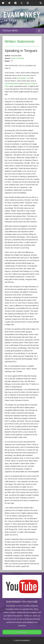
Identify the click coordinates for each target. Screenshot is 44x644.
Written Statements (20, 41)
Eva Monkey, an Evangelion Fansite (22, 17)
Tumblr (22, 3)
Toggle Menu (10, 31)
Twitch (28, 3)
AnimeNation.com (23, 78)
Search (41, 3)
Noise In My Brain (18, 58)
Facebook (16, 3)
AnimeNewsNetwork (12, 84)
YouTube (3, 3)
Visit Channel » (22, 632)
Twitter (9, 3)
